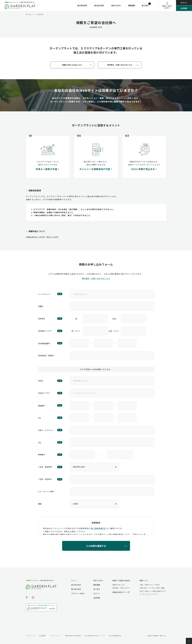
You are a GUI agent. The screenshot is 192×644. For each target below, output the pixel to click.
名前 (114, 319)
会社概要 (42, 636)
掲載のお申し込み (119, 585)
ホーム (74, 580)
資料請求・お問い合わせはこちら (120, 65)
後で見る (145, 5)
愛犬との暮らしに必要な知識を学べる (153, 591)
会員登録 (184, 8)
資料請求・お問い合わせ (121, 588)
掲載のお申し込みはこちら (72, 65)
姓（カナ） (76, 331)
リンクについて (55, 636)
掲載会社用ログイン (121, 592)
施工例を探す (82, 5)
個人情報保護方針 (98, 528)
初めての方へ (116, 5)
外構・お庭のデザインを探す (150, 585)
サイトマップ (31, 636)
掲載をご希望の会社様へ (122, 580)
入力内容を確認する (96, 546)
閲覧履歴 (132, 5)
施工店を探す (99, 5)
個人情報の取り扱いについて (95, 636)
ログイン (184, 3)
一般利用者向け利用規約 (73, 636)
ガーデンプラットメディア (149, 594)
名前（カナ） (114, 331)
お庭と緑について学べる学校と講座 (152, 588)
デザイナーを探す (78, 593)
